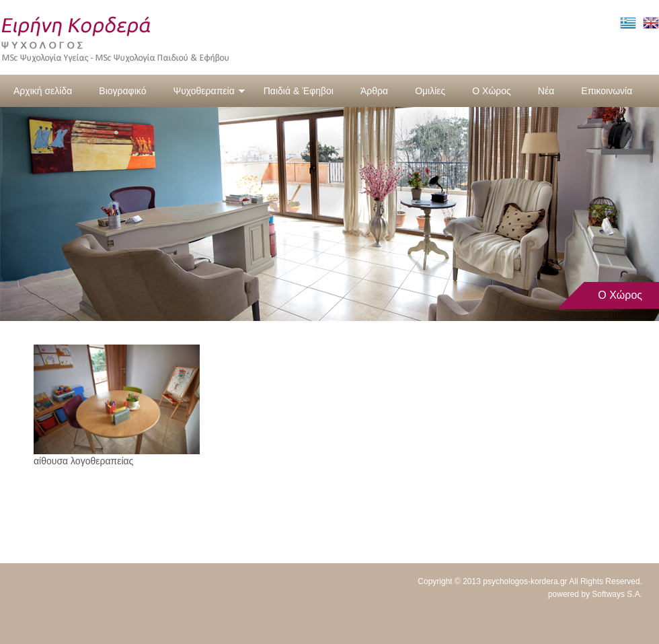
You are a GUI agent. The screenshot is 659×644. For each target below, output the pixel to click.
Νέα (546, 91)
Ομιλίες (430, 91)
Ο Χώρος (492, 91)
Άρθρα (374, 91)
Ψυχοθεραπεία (209, 91)
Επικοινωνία (607, 91)
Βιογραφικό (122, 91)
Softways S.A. (617, 594)
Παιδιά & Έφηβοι (299, 91)
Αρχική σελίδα (43, 91)
